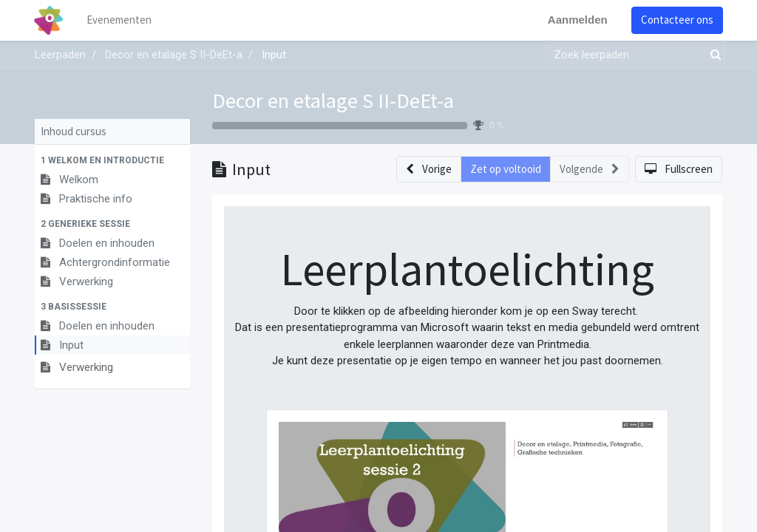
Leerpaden (60, 55)
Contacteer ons (676, 20)
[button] (112, 160)
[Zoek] (713, 55)
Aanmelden (577, 20)
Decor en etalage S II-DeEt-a (333, 100)
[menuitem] (120, 20)
